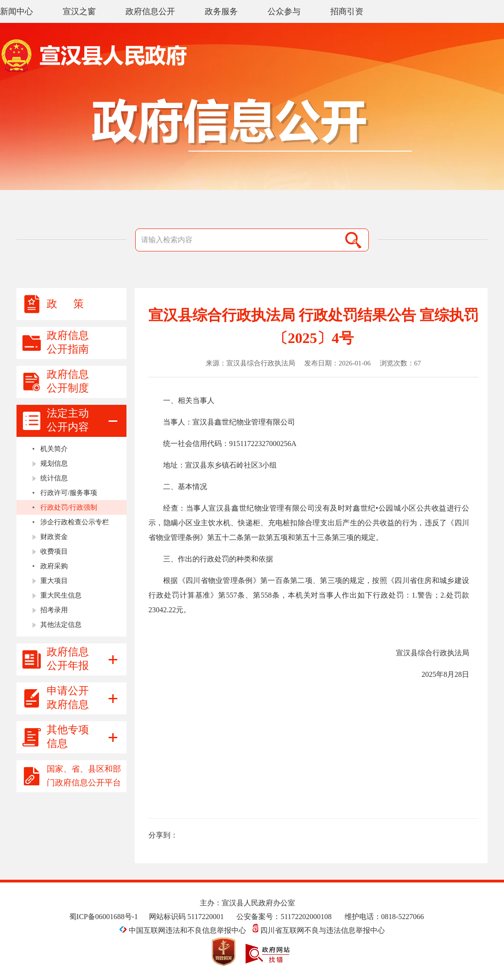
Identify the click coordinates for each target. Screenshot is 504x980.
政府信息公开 (150, 11)
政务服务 (221, 11)
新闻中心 (16, 11)
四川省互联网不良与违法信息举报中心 (319, 930)
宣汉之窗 (79, 11)
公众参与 (284, 11)
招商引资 (347, 11)
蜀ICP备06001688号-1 (104, 917)
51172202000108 (306, 917)
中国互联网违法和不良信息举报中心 (184, 930)
